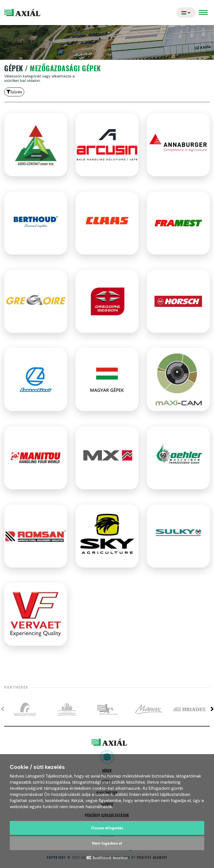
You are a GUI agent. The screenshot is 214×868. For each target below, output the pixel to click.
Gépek (14, 68)
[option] (25, 710)
